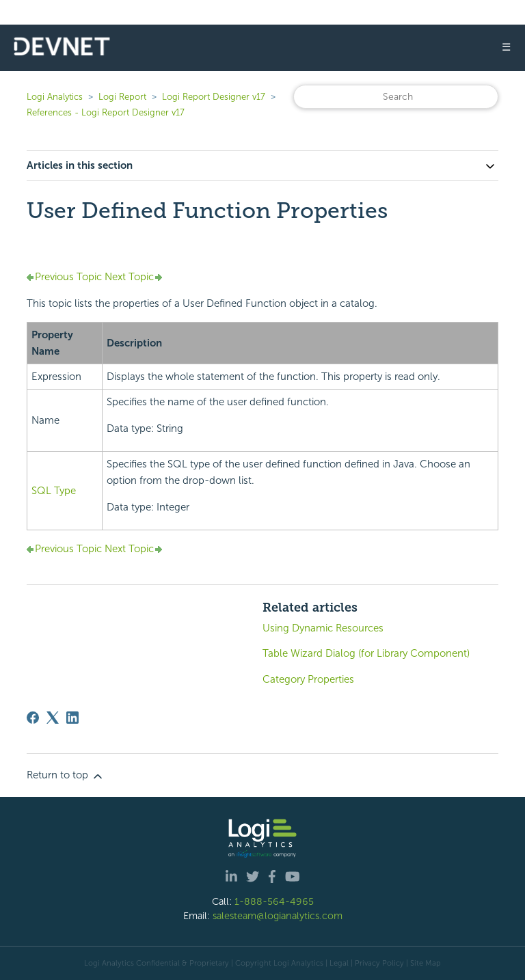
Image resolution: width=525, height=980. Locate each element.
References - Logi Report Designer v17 (106, 112)
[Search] (396, 97)
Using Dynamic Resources (323, 628)
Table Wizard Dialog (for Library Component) (366, 653)
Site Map (426, 963)
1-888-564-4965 (274, 901)
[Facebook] (33, 718)
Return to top (66, 776)
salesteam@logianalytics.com (278, 916)
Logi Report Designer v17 (214, 97)
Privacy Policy (379, 963)
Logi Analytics (55, 97)
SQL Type (54, 491)
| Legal (337, 963)
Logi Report (122, 97)
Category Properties (308, 679)
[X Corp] (53, 718)
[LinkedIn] (72, 718)
